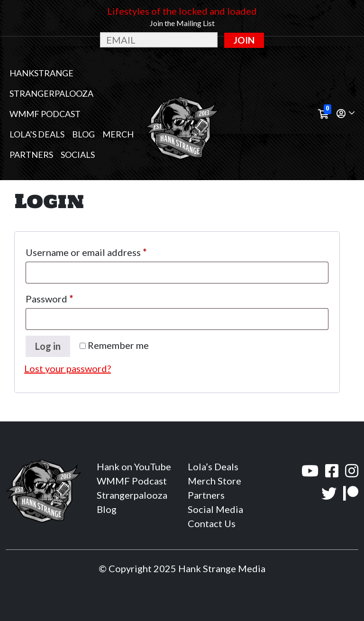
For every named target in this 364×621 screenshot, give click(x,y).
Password (69, 297)
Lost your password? (68, 368)
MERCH (118, 134)
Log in (48, 346)
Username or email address (106, 250)
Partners (31, 155)
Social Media (215, 509)
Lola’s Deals (37, 134)
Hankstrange (41, 73)
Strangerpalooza (51, 93)
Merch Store (214, 481)
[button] (346, 114)
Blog (83, 134)
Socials (78, 155)
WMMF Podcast (45, 114)
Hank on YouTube (134, 466)
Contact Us (212, 523)
